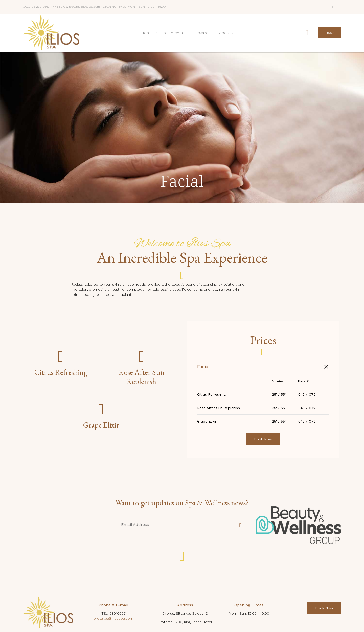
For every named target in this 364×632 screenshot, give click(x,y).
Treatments (172, 33)
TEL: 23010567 (113, 613)
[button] (330, 33)
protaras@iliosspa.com (113, 618)
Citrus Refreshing (211, 394)
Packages (202, 33)
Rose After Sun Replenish (219, 408)
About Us (228, 33)
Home (147, 33)
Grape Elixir (207, 421)
